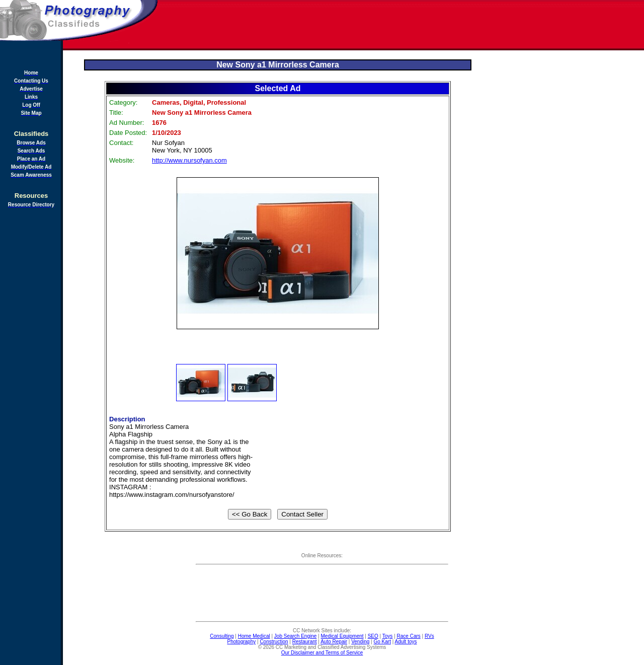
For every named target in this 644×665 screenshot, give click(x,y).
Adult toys (406, 642)
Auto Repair (334, 642)
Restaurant (305, 642)
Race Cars (409, 636)
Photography (242, 642)
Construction (274, 642)
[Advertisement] (401, 25)
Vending (360, 642)
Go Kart (382, 642)
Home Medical (254, 636)
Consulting (222, 636)
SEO (373, 636)
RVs (429, 636)
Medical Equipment (342, 636)
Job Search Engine (296, 636)
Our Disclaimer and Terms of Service (322, 653)
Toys (388, 636)
